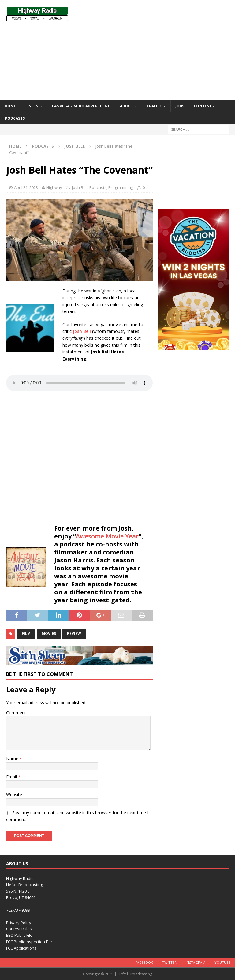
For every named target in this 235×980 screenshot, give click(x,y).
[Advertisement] (160, 49)
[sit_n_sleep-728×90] (79, 661)
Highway (54, 187)
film (26, 633)
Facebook (144, 962)
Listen (32, 106)
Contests (204, 106)
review (74, 633)
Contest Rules (19, 929)
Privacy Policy (19, 923)
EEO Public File (19, 935)
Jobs (180, 106)
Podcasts (15, 118)
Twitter (169, 962)
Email (12, 777)
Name (13, 759)
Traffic (154, 106)
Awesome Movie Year (107, 536)
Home (10, 106)
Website (14, 795)
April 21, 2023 (26, 187)
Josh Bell (80, 187)
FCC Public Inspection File (29, 942)
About (127, 106)
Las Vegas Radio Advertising (81, 106)
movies (49, 633)
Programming (121, 187)
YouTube (222, 962)
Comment (16, 713)
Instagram (196, 962)
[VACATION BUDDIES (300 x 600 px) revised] (193, 346)
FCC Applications (21, 948)
